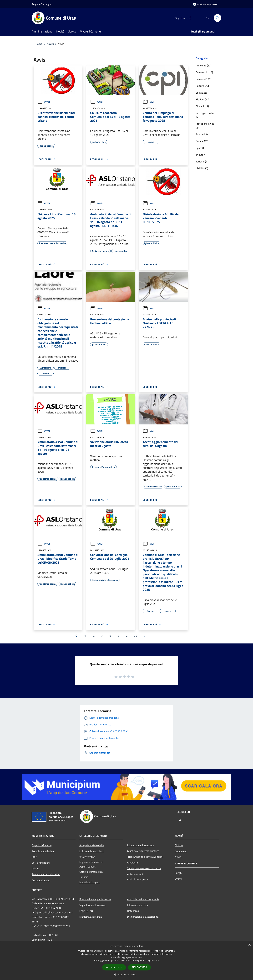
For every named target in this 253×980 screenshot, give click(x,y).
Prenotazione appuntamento (95, 899)
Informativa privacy (138, 905)
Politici (35, 868)
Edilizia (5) (201, 93)
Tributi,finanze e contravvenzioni (145, 857)
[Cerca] (218, 18)
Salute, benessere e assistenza (144, 868)
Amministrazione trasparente (143, 899)
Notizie (179, 845)
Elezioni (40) (202, 99)
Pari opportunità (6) (205, 115)
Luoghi (179, 873)
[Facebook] (189, 18)
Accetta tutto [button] (114, 967)
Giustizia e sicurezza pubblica (143, 851)
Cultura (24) (202, 86)
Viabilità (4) (202, 168)
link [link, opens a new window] (158, 961)
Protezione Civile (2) (205, 126)
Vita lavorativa (87, 857)
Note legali (133, 911)
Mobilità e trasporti (90, 882)
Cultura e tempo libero (92, 851)
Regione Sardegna (42, 4)
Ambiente (132, 862)
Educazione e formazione (141, 845)
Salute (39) (202, 134)
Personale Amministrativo (46, 874)
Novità (50, 44)
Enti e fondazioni (41, 863)
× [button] (249, 945)
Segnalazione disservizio (93, 905)
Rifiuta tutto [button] (139, 967)
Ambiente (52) (203, 65)
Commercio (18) (204, 72)
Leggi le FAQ (86, 911)
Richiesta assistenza (91, 917)
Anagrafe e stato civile (92, 845)
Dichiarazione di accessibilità (143, 917)
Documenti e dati (41, 880)
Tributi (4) (201, 155)
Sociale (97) (202, 141)
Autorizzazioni (135, 874)
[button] (126, 975)
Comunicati (181, 851)
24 (136, 636)
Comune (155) (203, 79)
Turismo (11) (202, 161)
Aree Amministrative (43, 851)
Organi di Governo (42, 845)
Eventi (178, 879)
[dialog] (126, 961)
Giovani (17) (202, 106)
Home (39, 44)
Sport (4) (200, 148)
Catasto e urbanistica (91, 872)
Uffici (34, 857)
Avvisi (44, 102)
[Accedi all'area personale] (205, 4)
